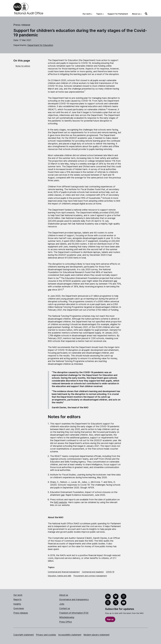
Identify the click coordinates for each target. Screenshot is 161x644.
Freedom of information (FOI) (74, 613)
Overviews (19, 608)
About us (64, 595)
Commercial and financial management (64, 572)
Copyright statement (24, 635)
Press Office (66, 622)
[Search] (146, 14)
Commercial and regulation (93, 572)
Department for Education (40, 45)
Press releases (21, 613)
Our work (18, 595)
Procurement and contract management (90, 576)
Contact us (65, 608)
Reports (17, 600)
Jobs (62, 604)
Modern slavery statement (96, 635)
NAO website (60, 502)
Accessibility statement (70, 635)
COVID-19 (110, 572)
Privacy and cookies (46, 635)
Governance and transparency (74, 600)
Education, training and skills (60, 576)
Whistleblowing (67, 617)
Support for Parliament (118, 14)
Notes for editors (23, 66)
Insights (17, 604)
